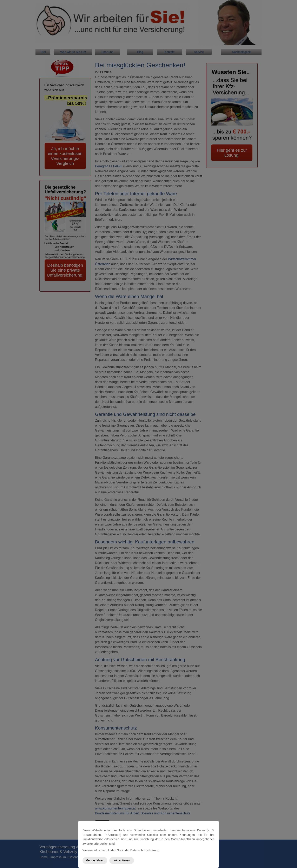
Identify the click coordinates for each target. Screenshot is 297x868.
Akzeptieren (122, 860)
